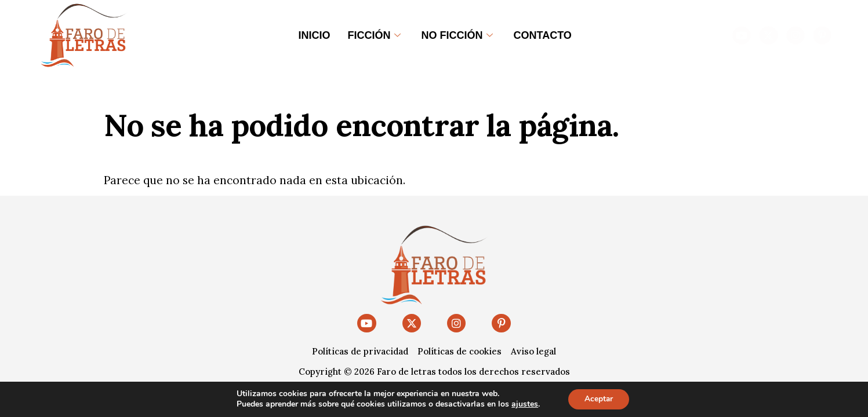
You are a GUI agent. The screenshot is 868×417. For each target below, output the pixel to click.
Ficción (374, 35)
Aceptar (598, 399)
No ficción (457, 35)
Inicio (315, 35)
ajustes (524, 404)
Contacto (543, 35)
